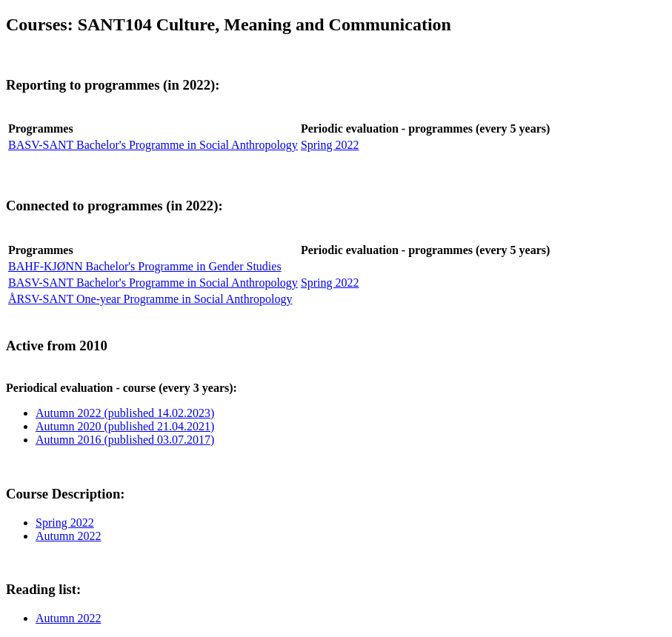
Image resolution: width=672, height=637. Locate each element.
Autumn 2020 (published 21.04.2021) (125, 426)
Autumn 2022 (68, 536)
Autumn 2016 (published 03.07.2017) (125, 440)
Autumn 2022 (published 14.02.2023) (125, 413)
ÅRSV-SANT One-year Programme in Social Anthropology (150, 299)
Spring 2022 (330, 145)
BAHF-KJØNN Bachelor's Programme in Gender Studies (145, 266)
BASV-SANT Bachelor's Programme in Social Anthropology (153, 145)
